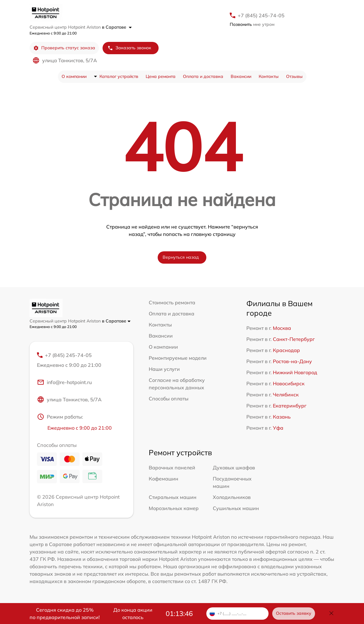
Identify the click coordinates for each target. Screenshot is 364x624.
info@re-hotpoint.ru (64, 382)
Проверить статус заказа (64, 48)
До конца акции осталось (133, 614)
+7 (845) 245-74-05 (261, 15)
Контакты (269, 76)
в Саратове (117, 27)
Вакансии (241, 76)
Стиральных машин (173, 497)
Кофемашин (164, 479)
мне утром (252, 24)
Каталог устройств (119, 76)
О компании (74, 76)
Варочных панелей (172, 468)
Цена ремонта (161, 76)
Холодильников (232, 497)
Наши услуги (164, 369)
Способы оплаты (169, 399)
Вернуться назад (181, 257)
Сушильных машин (236, 508)
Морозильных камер (174, 508)
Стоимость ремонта (172, 302)
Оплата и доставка (203, 76)
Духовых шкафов (234, 468)
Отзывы (294, 76)
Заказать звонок (129, 48)
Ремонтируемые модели (178, 358)
